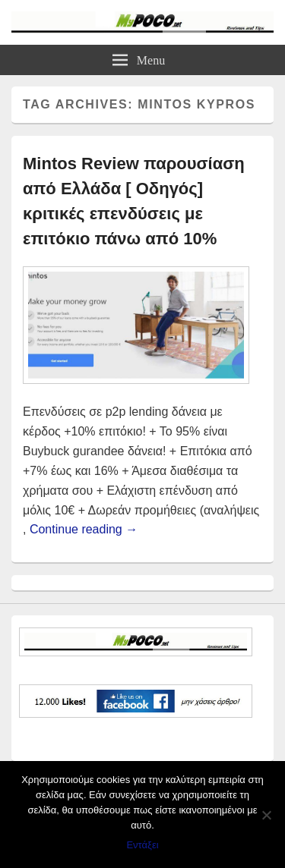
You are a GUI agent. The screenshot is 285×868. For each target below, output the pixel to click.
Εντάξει (142, 845)
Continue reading (84, 529)
